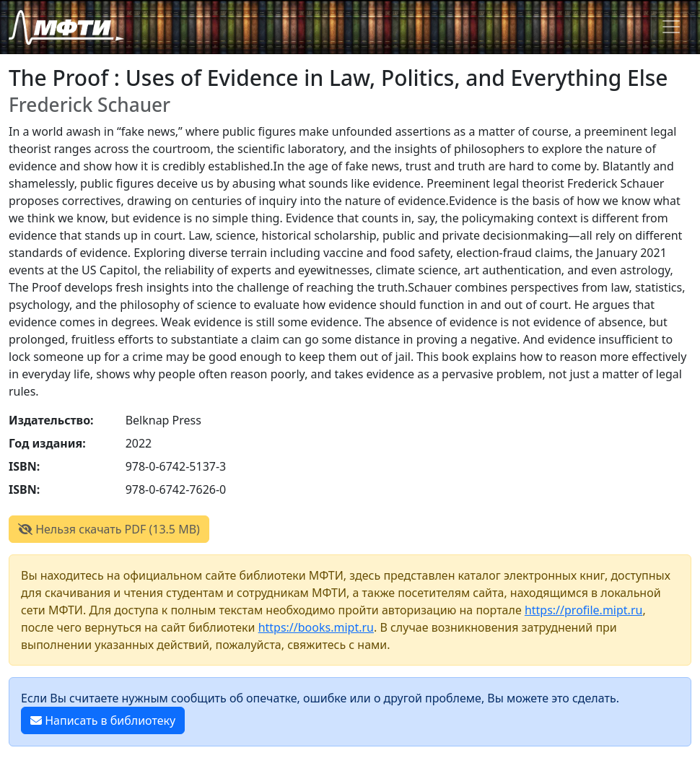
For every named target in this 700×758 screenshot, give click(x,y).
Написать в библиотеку (103, 720)
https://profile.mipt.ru (584, 610)
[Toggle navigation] (671, 27)
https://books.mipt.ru (316, 627)
